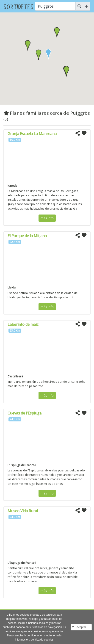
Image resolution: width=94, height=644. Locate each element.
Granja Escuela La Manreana (32, 134)
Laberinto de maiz (23, 324)
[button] (39, 55)
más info (47, 218)
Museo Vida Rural (23, 511)
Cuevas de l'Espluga (25, 413)
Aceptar (81, 627)
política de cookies (42, 640)
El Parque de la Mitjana (27, 236)
